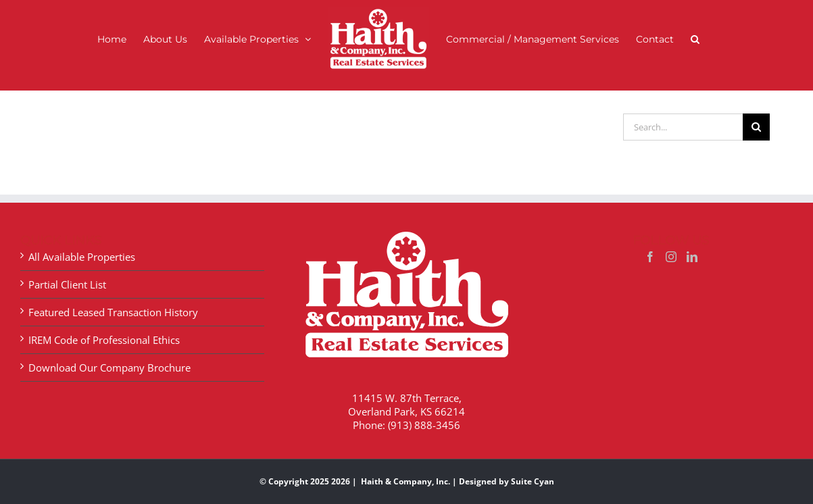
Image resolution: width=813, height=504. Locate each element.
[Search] (756, 114)
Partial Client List (67, 271)
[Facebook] (650, 243)
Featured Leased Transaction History (113, 299)
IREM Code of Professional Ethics (104, 326)
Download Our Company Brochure (109, 354)
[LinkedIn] (692, 243)
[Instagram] (671, 243)
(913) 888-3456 (424, 411)
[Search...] (683, 114)
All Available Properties (82, 243)
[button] (695, 39)
